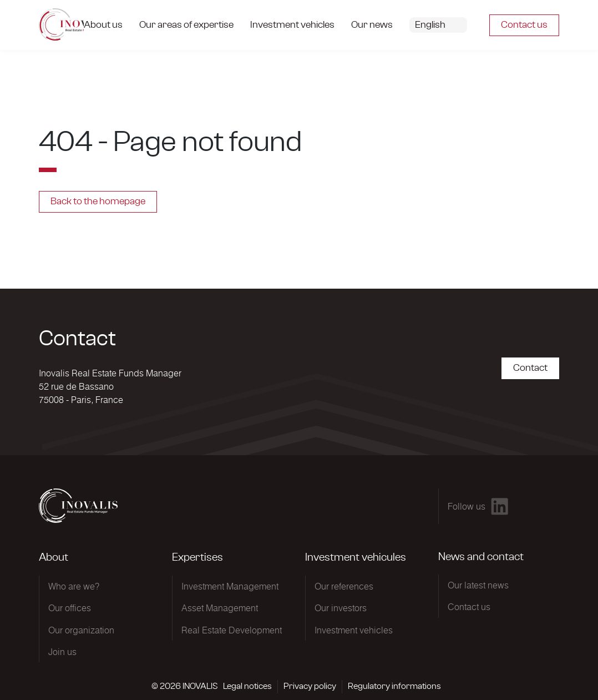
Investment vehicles (354, 630)
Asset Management (220, 608)
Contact (530, 368)
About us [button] (103, 25)
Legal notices (247, 686)
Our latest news (478, 585)
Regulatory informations (394, 686)
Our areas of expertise (186, 25)
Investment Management (230, 586)
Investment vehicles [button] (292, 25)
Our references (344, 586)
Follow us (467, 506)
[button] (447, 25)
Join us (62, 652)
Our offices (70, 608)
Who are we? (74, 586)
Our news (372, 25)
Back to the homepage (98, 202)
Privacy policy (310, 686)
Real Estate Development (232, 630)
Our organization (81, 630)
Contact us (524, 25)
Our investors (341, 608)
